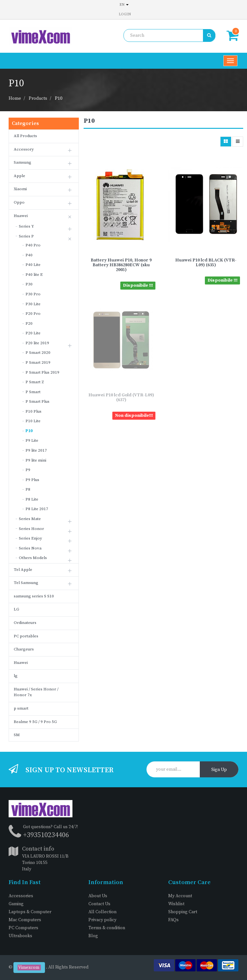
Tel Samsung (26, 583)
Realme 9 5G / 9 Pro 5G (35, 722)
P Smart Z (35, 382)
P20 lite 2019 (37, 343)
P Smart (33, 392)
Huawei (21, 216)
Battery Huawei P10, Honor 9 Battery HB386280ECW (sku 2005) (121, 265)
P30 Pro (33, 294)
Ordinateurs (25, 623)
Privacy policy (102, 920)
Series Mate (30, 519)
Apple (19, 176)
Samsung (22, 162)
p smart (21, 708)
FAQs (173, 920)
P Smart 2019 (38, 362)
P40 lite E (34, 275)
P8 (28, 489)
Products (38, 98)
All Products (25, 136)
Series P (26, 236)
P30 (29, 284)
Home (15, 98)
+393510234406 (46, 835)
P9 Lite (32, 440)
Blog (93, 936)
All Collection (102, 912)
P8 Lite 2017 (37, 509)
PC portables (26, 636)
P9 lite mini (36, 460)
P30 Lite (33, 304)
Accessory (24, 149)
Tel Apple (23, 570)
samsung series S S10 (34, 596)
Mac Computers (25, 920)
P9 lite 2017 (36, 450)
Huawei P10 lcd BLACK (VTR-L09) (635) (206, 263)
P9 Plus (32, 480)
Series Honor (31, 529)
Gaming (16, 904)
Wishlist (176, 904)
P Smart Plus (37, 401)
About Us (98, 896)
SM (17, 735)
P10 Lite (33, 421)
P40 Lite (33, 265)
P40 (29, 255)
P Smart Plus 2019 (42, 372)
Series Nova (30, 548)
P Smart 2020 (38, 353)
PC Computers (23, 928)
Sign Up (219, 770)
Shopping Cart (183, 912)
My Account (180, 896)
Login (125, 14)
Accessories (21, 896)
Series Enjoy (30, 538)
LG (16, 609)
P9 (28, 470)
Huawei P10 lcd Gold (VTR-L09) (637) (121, 397)
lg (16, 676)
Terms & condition (107, 928)
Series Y (26, 226)
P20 (29, 323)
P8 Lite (32, 499)
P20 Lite (33, 333)
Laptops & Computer (30, 912)
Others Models (33, 558)
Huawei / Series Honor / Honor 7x (36, 692)
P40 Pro (33, 245)
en (124, 5)
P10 (59, 98)
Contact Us (99, 904)
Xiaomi (20, 189)
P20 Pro (33, 314)
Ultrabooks (20, 936)
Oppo (19, 202)
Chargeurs (24, 649)
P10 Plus (34, 411)
